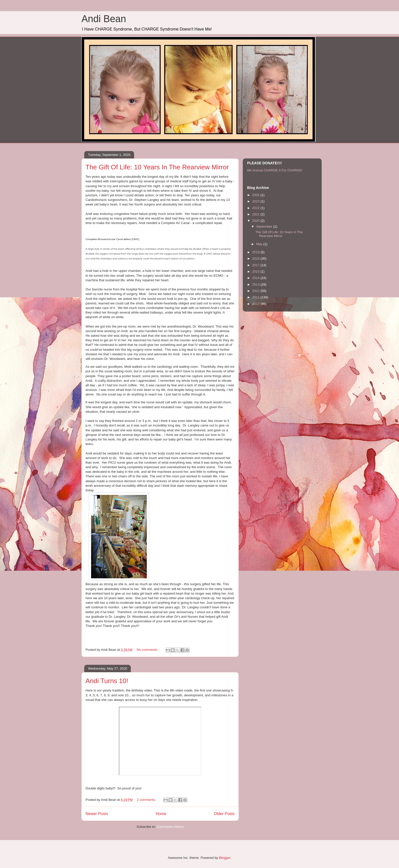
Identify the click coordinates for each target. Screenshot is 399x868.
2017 (256, 265)
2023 (256, 201)
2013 (256, 284)
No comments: (148, 650)
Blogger (224, 858)
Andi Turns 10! (107, 681)
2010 (256, 304)
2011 (256, 297)
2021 (256, 214)
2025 (256, 195)
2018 (256, 259)
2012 (256, 291)
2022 (256, 208)
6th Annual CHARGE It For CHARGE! (275, 170)
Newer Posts (97, 814)
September (265, 226)
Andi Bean (104, 19)
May (260, 244)
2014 (256, 278)
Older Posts (224, 814)
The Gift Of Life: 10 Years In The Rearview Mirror (157, 167)
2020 (256, 221)
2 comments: (147, 800)
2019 (256, 252)
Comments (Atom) (170, 827)
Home (161, 814)
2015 (256, 271)
